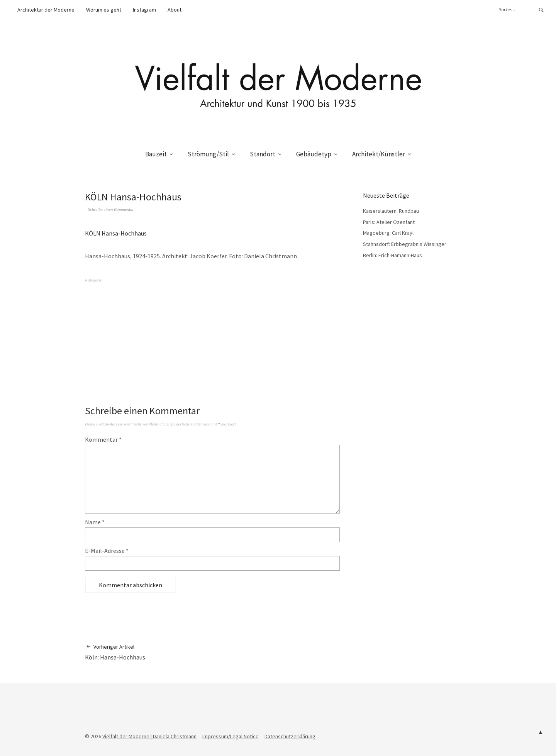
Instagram (144, 10)
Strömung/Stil (208, 154)
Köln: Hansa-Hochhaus (115, 652)
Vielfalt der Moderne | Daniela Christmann (149, 736)
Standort (263, 154)
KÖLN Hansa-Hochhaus (116, 233)
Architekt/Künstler (379, 154)
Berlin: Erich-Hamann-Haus (392, 255)
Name (95, 522)
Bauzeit (156, 154)
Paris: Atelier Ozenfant (389, 222)
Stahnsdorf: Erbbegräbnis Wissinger (405, 244)
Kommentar (103, 439)
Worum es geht (104, 10)
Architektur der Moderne (46, 10)
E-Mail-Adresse (107, 551)
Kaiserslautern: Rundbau (391, 211)
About (175, 10)
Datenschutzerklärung (290, 736)
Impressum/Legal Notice (231, 736)
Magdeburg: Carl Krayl (388, 233)
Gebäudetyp (314, 154)
